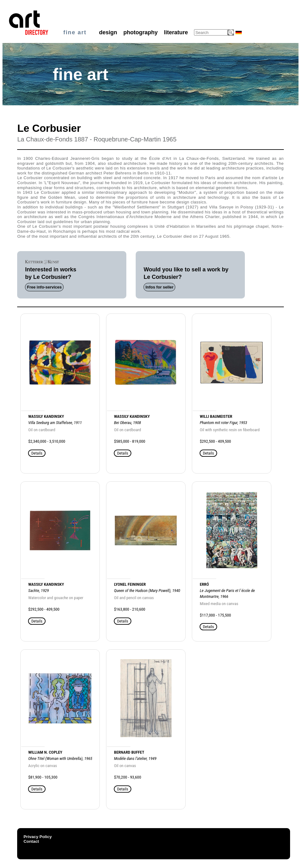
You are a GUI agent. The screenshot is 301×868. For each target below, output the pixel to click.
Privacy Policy (37, 837)
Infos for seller (159, 287)
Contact (31, 841)
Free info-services (44, 287)
